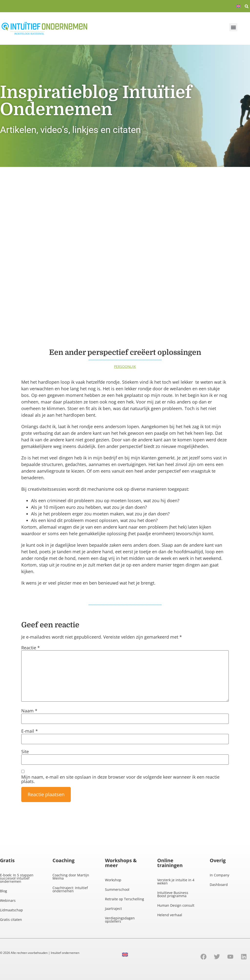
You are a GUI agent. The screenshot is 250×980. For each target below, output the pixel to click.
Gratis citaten (11, 920)
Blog (4, 891)
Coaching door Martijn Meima (71, 877)
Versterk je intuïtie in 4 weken (176, 882)
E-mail (30, 731)
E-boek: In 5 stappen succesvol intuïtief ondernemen (17, 878)
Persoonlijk (125, 366)
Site (25, 751)
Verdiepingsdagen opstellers (120, 920)
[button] (247, 6)
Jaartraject (113, 909)
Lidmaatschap (11, 910)
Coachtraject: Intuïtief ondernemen (70, 889)
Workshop (113, 880)
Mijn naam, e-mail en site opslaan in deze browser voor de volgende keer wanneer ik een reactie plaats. (120, 779)
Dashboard (219, 885)
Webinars (8, 900)
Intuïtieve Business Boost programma (173, 894)
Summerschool (117, 889)
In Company (219, 875)
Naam (29, 711)
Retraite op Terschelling (125, 899)
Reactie (31, 648)
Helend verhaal (170, 915)
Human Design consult (176, 905)
